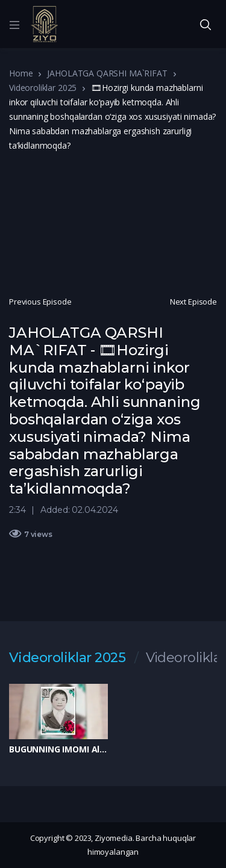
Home (21, 73)
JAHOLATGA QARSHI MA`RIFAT (107, 73)
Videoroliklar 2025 (43, 88)
